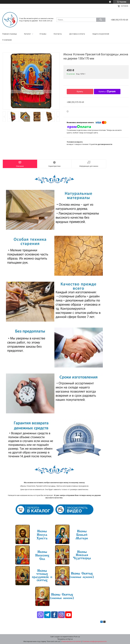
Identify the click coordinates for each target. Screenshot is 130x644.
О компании (7, 40)
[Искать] (101, 20)
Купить (80, 92)
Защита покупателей (101, 34)
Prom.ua (77, 637)
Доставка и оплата (77, 34)
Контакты (58, 34)
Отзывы (43, 34)
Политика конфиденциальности (94, 641)
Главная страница (9, 34)
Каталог (27, 34)
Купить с (107, 92)
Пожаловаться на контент (71, 641)
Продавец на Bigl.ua (65, 639)
